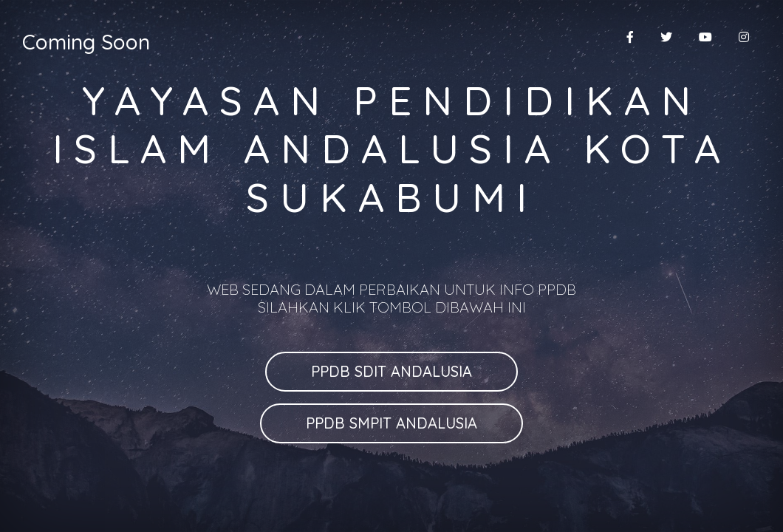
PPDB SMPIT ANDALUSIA (391, 423)
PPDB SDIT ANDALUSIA (391, 371)
